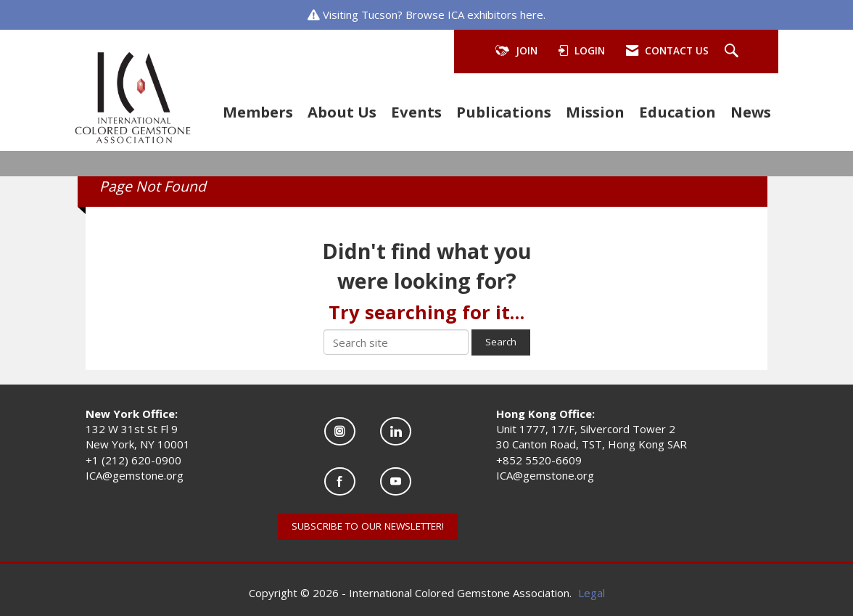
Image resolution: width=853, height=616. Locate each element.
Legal (592, 593)
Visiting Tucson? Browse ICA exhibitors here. (434, 15)
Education (677, 112)
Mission (595, 112)
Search (501, 342)
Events (416, 112)
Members (258, 112)
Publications (504, 112)
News (751, 112)
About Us (342, 112)
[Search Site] (733, 52)
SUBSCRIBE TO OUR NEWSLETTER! (368, 526)
